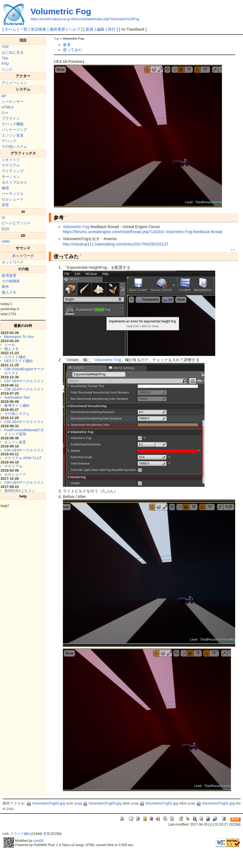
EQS (5, 229)
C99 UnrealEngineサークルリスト (24, 371)
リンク (7, 70)
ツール (10, 345)
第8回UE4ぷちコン (20, 491)
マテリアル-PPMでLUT (23, 458)
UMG (6, 241)
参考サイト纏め (17, 405)
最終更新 (58, 29)
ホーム (10, 29)
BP (4, 96)
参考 (67, 45)
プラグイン (11, 118)
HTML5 (8, 107)
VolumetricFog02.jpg (159, 803)
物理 (5, 188)
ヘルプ (74, 29)
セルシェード (13, 199)
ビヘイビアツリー (16, 223)
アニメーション (14, 83)
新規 (90, 29)
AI (3, 218)
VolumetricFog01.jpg (216, 803)
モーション (11, 177)
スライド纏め (15, 357)
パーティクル (13, 194)
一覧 (24, 29)
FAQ (5, 64)
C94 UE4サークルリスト (24, 450)
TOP (5, 47)
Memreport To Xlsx (19, 337)
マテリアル (11, 165)
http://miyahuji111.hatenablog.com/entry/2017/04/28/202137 (116, 244)
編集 (101, 29)
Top (56, 38)
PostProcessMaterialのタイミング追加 (24, 432)
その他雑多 (11, 281)
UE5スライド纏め (19, 361)
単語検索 (38, 29)
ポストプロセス (14, 182)
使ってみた (73, 50)
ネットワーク (23, 256)
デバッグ (9, 141)
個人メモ (9, 292)
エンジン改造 (13, 135)
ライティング (13, 171)
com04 (38, 841)
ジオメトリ (11, 160)
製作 (5, 287)
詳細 (78, 804)
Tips (5, 58)
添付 (112, 29)
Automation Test (17, 397)
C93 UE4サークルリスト (24, 482)
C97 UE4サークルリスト (24, 381)
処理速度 (9, 275)
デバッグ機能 (13, 124)
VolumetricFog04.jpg (46, 803)
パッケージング (14, 130)
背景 (5, 205)
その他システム (14, 146)
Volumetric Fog (61, 11)
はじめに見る (13, 52)
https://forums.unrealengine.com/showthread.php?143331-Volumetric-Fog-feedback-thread (143, 232)
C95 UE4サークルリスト (24, 422)
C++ (5, 113)
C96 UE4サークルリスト (24, 389)
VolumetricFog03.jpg (102, 803)
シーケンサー (13, 102)
